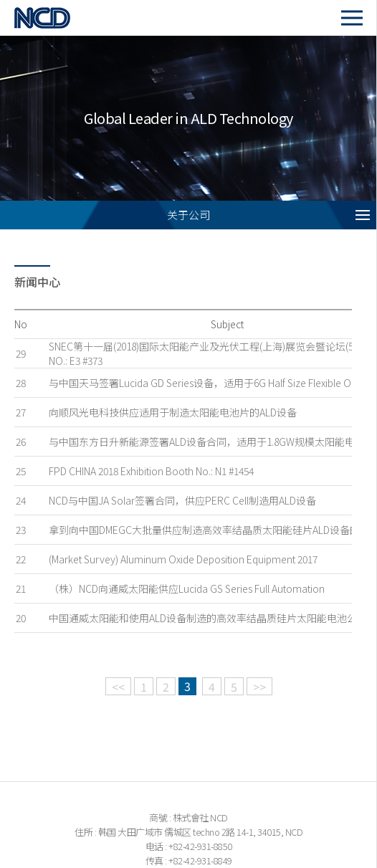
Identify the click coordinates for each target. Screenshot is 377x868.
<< (118, 687)
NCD (58, 18)
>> (259, 687)
